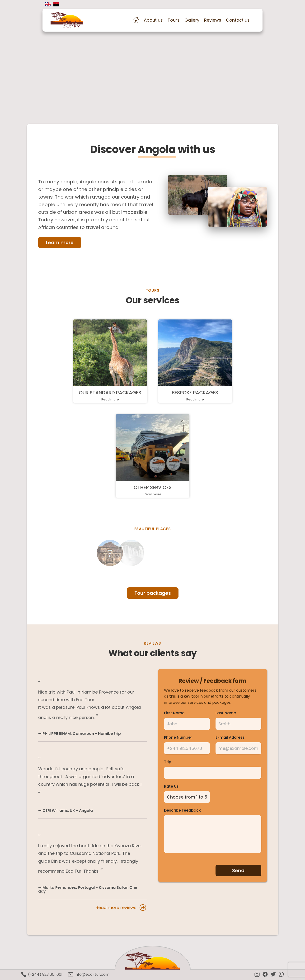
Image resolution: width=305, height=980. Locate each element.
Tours (174, 20)
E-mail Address (230, 737)
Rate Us (171, 786)
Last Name (226, 713)
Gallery (192, 20)
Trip (168, 762)
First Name (174, 713)
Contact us (238, 20)
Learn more (60, 243)
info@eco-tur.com (89, 974)
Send (238, 869)
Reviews (213, 20)
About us (153, 20)
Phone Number (178, 737)
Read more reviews (121, 908)
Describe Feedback (182, 809)
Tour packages (153, 593)
